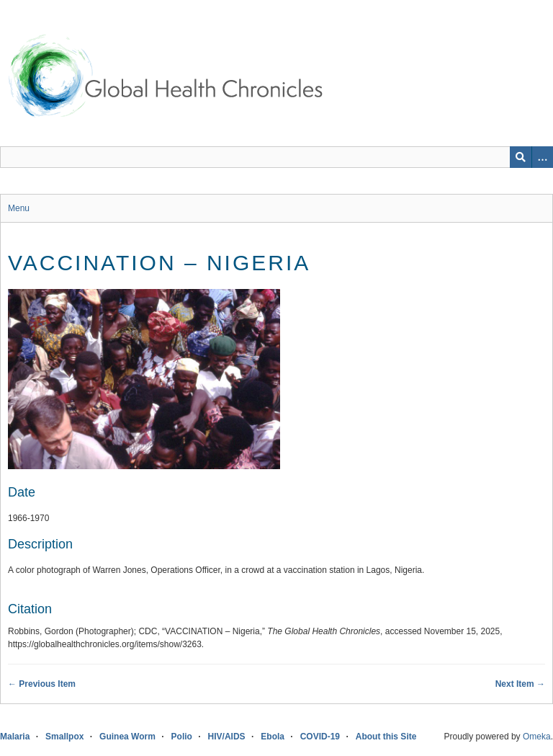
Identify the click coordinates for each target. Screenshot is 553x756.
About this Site (386, 737)
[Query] (276, 157)
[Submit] (521, 157)
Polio (182, 737)
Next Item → (520, 684)
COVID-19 (320, 737)
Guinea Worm (127, 737)
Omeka (537, 737)
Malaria (15, 737)
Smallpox (64, 737)
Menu (19, 208)
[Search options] (542, 157)
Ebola (273, 737)
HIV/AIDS (227, 737)
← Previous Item (42, 684)
